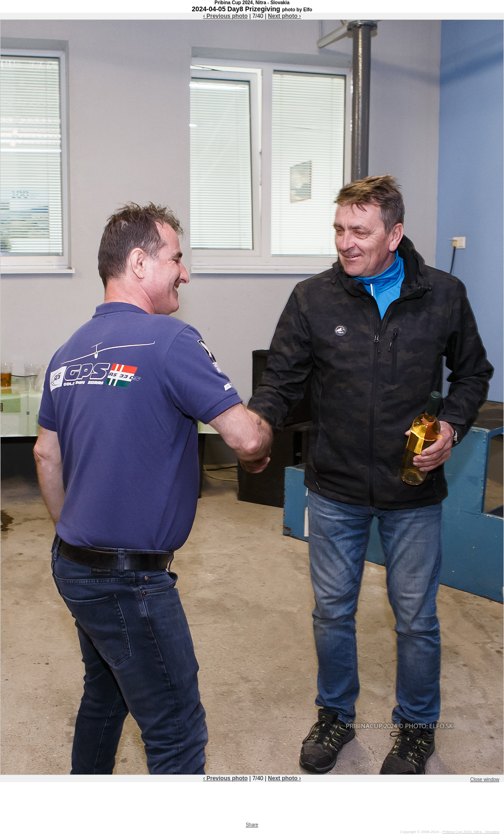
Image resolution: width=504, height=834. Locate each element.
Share (252, 825)
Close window (485, 780)
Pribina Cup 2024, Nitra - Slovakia (471, 832)
